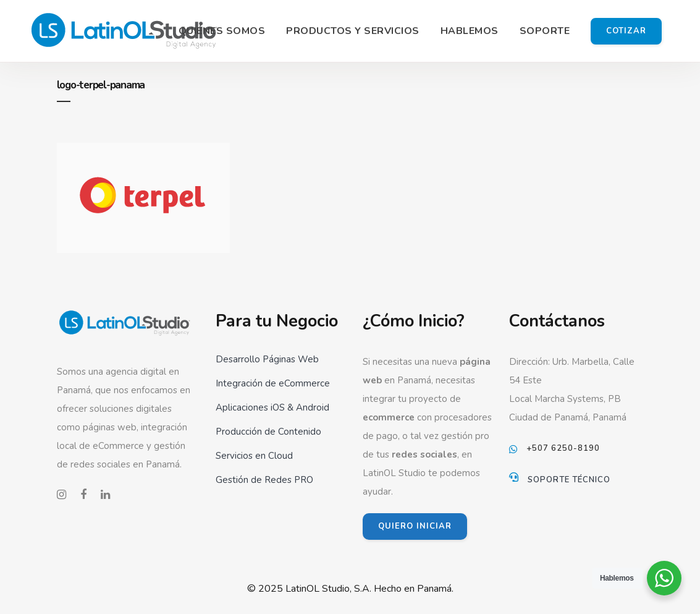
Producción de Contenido (268, 432)
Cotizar (626, 31)
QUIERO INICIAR (415, 526)
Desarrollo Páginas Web (267, 359)
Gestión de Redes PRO (264, 480)
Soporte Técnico (569, 480)
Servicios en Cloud (254, 456)
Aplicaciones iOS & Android (272, 407)
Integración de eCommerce (273, 383)
